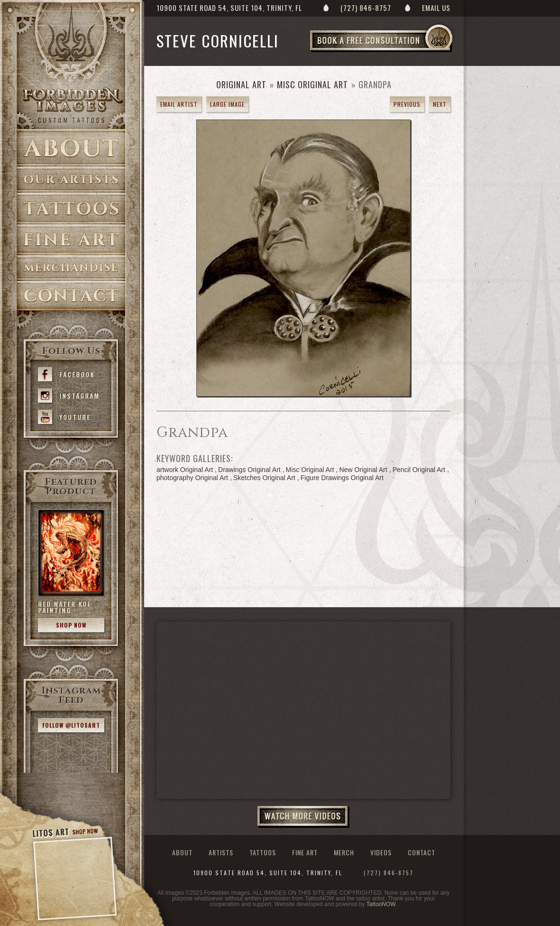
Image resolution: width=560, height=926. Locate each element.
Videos (381, 852)
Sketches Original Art (264, 478)
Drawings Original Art (249, 470)
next (440, 104)
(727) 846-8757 (366, 8)
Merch (344, 852)
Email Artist (179, 104)
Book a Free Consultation (401, 52)
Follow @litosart (71, 725)
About (71, 148)
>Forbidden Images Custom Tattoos (71, 105)
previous (407, 104)
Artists (71, 180)
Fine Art (71, 240)
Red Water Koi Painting (64, 607)
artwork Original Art (185, 470)
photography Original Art (192, 478)
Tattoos (71, 208)
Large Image (227, 104)
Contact (71, 296)
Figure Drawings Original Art (342, 478)
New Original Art (363, 470)
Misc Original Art (312, 84)
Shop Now (71, 625)
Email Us (436, 8)
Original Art (241, 84)
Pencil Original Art (419, 470)
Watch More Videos (303, 817)
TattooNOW (381, 904)
